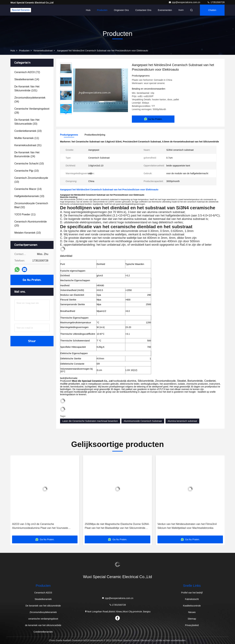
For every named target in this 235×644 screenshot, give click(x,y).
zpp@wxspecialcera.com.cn (185, 2)
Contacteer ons (143, 10)
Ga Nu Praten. (32, 280)
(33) (27, 122)
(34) (30, 100)
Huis (88, 10)
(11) (27, 138)
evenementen (165, 10)
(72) (27, 72)
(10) (28, 131)
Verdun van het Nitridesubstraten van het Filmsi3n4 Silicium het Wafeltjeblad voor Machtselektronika (187, 526)
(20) (31, 224)
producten (24, 51)
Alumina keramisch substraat (182, 421)
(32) (31, 205)
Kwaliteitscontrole (192, 606)
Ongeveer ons (121, 10)
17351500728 (216, 2)
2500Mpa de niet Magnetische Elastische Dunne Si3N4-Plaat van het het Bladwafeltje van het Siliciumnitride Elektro (117, 526)
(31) (28, 145)
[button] (66, 113)
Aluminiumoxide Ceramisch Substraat (143, 421)
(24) (27, 154)
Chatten (212, 10)
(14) (27, 79)
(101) (27, 88)
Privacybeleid (192, 625)
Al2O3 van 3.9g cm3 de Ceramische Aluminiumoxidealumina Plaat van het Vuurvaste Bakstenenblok (40, 526)
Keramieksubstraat (43, 51)
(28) (32, 111)
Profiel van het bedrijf (192, 593)
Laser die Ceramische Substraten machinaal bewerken (90, 421)
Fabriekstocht (192, 599)
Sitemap (192, 619)
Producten (102, 10)
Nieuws (192, 612)
